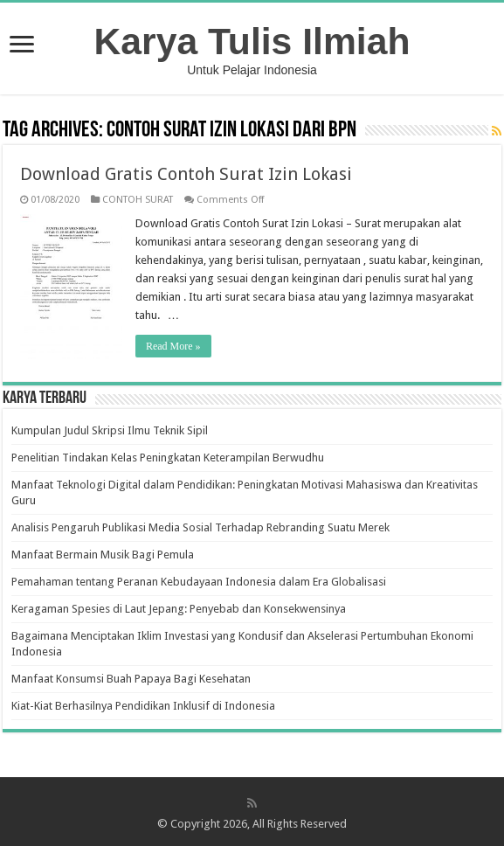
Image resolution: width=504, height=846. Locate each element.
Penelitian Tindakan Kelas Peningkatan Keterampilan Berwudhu (168, 458)
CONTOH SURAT (138, 200)
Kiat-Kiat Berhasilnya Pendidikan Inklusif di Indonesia (143, 706)
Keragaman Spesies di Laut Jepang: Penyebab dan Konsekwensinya (179, 609)
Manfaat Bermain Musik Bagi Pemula (103, 555)
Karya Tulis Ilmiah (252, 41)
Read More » (173, 346)
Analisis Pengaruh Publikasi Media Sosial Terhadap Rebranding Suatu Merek (200, 527)
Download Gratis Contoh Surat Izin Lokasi (186, 174)
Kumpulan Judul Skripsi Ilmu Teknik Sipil (110, 430)
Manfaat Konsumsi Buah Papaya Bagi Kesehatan (131, 679)
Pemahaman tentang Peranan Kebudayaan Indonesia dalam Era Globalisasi (199, 582)
